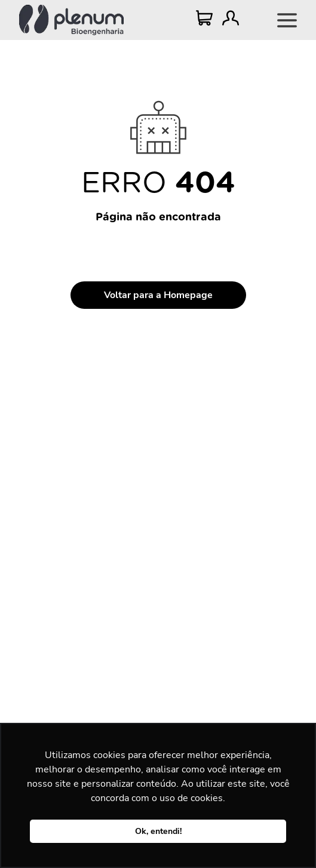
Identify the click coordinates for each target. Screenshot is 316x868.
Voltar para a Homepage (158, 295)
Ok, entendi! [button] (158, 831)
